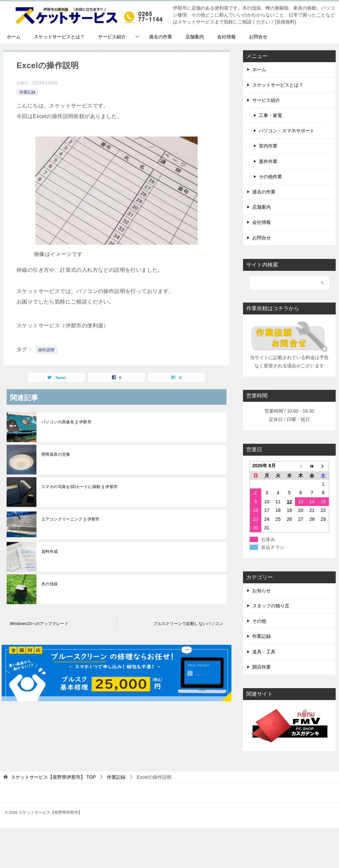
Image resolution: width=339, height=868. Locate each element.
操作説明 (46, 350)
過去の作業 (161, 37)
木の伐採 (50, 584)
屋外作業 (268, 161)
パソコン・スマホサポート (287, 131)
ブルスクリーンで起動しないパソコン (188, 624)
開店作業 (262, 667)
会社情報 (226, 37)
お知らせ (262, 591)
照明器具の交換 (56, 454)
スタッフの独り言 (271, 606)
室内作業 (268, 146)
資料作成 (50, 552)
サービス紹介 (112, 37)
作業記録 (27, 92)
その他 (259, 621)
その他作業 (270, 177)
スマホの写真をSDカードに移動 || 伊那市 (79, 487)
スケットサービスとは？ (59, 37)
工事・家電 (270, 115)
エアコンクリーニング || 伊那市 (71, 519)
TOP (53, 777)
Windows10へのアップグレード (39, 624)
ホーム (14, 37)
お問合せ (258, 37)
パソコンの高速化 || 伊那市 (66, 422)
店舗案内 (195, 37)
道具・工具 (264, 652)
